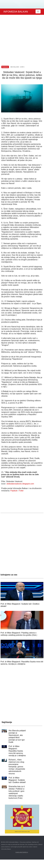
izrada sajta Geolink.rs (22, 852)
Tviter (21, 491)
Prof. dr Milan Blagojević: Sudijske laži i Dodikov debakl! (17, 780)
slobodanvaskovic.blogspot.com (20, 484)
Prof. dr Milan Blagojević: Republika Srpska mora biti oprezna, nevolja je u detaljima (17, 751)
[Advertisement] (21, 38)
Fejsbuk (14, 491)
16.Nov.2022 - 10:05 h (17, 67)
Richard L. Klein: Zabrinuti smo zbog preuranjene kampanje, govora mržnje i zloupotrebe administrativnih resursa (17, 767)
